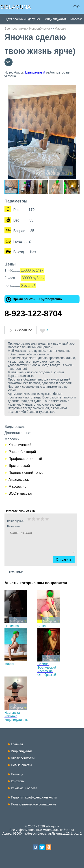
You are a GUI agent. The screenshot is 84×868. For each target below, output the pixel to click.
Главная (17, 744)
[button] (75, 89)
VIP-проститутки (23, 758)
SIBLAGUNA (15, 7)
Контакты (18, 781)
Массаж (76, 19)
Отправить (66, 559)
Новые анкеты (21, 765)
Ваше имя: (35, 526)
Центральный (35, 72)
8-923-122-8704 (33, 314)
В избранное (23, 330)
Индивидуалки (55, 19)
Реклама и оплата (24, 788)
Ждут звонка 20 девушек (22, 19)
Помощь (17, 774)
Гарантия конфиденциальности (34, 797)
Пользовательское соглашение (34, 804)
